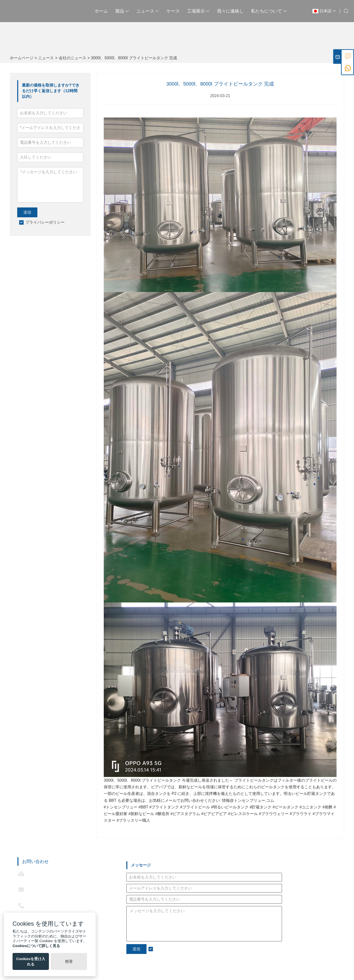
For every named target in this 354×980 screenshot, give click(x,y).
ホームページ (22, 58)
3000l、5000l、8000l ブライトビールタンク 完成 (134, 58)
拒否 (69, 961)
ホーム (101, 11)
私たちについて (269, 11)
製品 (122, 11)
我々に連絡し (230, 11)
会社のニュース (73, 58)
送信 (27, 212)
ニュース (148, 11)
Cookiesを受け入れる (31, 961)
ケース (173, 11)
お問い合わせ (35, 862)
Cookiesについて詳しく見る (36, 946)
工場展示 (198, 11)
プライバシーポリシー (45, 222)
